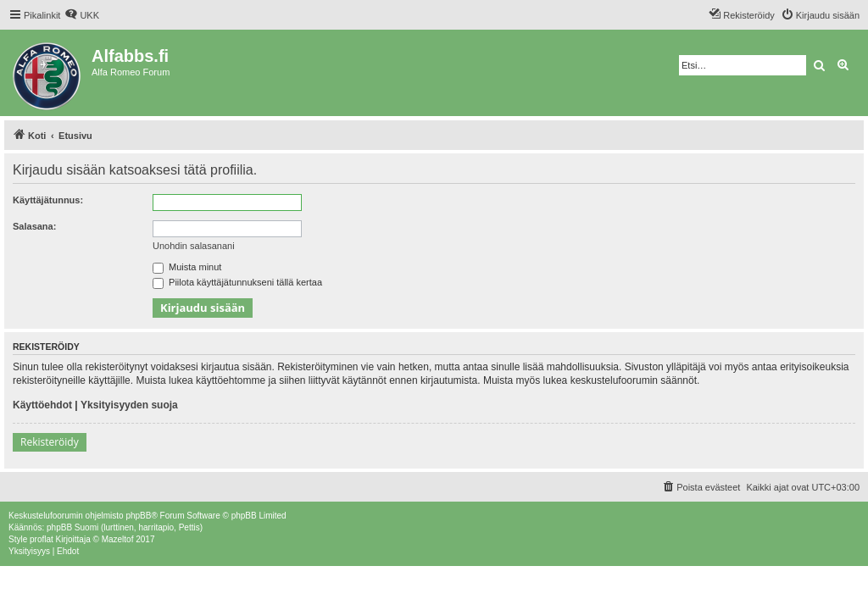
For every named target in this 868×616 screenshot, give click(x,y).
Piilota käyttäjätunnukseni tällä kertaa (237, 282)
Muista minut (187, 267)
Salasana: (34, 226)
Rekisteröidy (50, 442)
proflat (42, 539)
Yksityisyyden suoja (129, 405)
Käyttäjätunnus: (48, 200)
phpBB (138, 516)
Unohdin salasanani (194, 246)
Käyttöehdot (42, 405)
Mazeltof (118, 539)
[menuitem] (82, 15)
